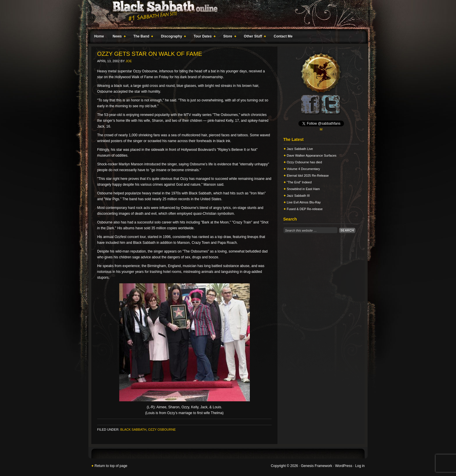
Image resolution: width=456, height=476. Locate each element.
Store (229, 37)
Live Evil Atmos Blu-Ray (304, 202)
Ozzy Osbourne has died (304, 162)
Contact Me (283, 36)
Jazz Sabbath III (298, 196)
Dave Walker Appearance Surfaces (312, 155)
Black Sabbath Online (225, 15)
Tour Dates (203, 37)
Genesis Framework (317, 466)
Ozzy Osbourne (162, 430)
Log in (360, 466)
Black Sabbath (133, 430)
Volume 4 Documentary (303, 169)
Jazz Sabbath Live (300, 149)
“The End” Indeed (299, 182)
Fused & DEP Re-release (305, 209)
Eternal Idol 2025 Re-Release (308, 176)
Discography (172, 37)
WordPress (344, 466)
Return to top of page (111, 466)
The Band (142, 37)
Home (99, 36)
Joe (129, 61)
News (118, 37)
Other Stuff (254, 37)
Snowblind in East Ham (303, 189)
